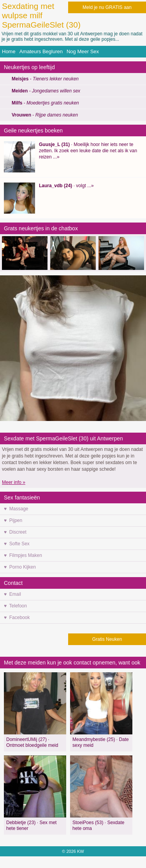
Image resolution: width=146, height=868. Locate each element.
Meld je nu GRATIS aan (107, 7)
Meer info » (14, 482)
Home (9, 51)
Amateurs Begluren (41, 51)
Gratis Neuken (107, 639)
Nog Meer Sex (83, 51)
